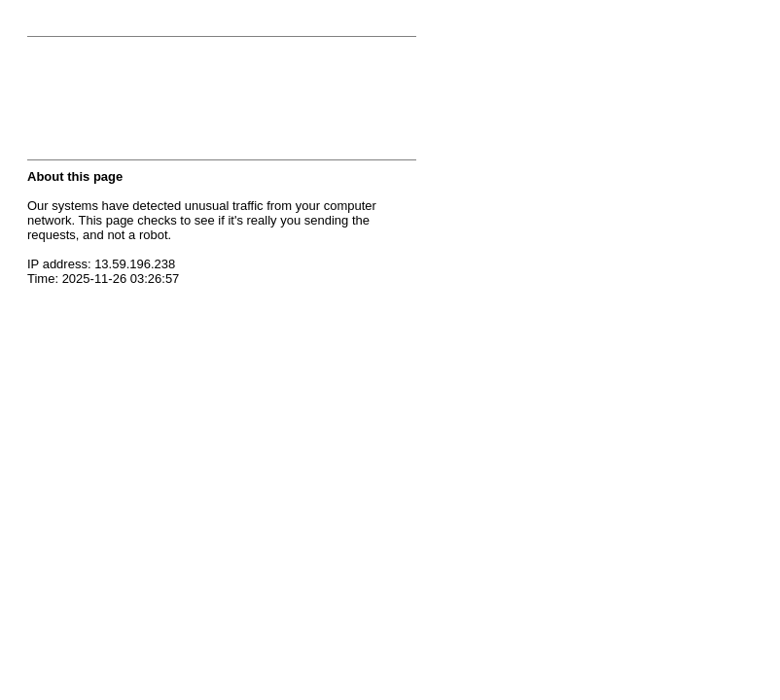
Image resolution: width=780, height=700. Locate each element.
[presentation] (175, 104)
